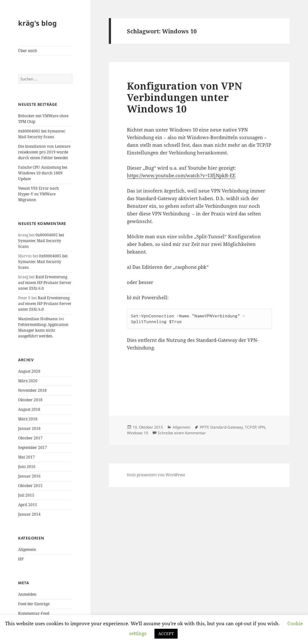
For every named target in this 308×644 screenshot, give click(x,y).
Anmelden (27, 594)
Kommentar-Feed (34, 613)
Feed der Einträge (34, 604)
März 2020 (28, 381)
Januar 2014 (29, 514)
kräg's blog (37, 23)
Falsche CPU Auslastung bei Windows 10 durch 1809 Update (43, 173)
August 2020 (29, 371)
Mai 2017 (26, 457)
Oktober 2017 (30, 438)
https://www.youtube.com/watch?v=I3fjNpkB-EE (181, 175)
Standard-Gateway (226, 427)
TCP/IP (250, 427)
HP (21, 559)
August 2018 (29, 409)
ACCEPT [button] (166, 634)
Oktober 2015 (30, 486)
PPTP (204, 427)
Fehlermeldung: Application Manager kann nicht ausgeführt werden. (43, 330)
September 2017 (33, 447)
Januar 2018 (29, 428)
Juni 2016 (27, 467)
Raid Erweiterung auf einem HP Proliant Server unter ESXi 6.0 (45, 283)
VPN (262, 427)
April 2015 (28, 505)
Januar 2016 (29, 476)
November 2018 (32, 390)
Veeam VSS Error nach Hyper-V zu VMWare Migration (39, 194)
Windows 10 (138, 433)
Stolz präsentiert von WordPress (156, 475)
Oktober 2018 (30, 400)
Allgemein (27, 549)
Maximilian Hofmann (38, 319)
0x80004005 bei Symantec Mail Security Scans (42, 134)
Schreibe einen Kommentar (182, 433)
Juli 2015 (26, 495)
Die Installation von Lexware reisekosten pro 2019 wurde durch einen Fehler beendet (44, 152)
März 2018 (28, 419)
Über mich (28, 51)
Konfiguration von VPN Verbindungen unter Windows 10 (184, 97)
